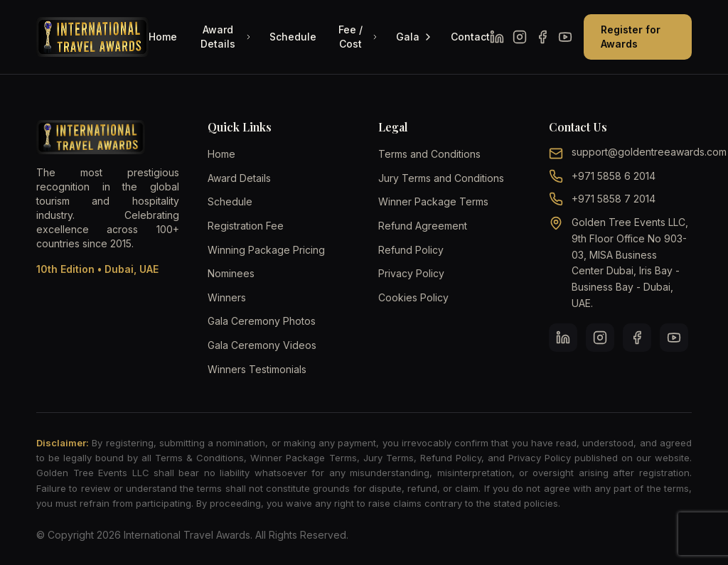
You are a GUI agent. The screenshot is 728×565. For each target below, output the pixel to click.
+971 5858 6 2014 (614, 176)
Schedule (293, 37)
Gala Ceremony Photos (262, 321)
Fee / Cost (358, 37)
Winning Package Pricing (266, 250)
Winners (227, 297)
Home (163, 37)
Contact (470, 37)
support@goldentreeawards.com (649, 152)
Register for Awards (631, 37)
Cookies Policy (413, 297)
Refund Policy (411, 250)
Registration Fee (246, 226)
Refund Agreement (423, 226)
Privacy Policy (411, 273)
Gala (415, 37)
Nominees (231, 273)
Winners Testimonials (257, 369)
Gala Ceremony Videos (262, 345)
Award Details (226, 37)
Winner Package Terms (433, 201)
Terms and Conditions (429, 154)
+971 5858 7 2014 (614, 199)
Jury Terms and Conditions (441, 178)
